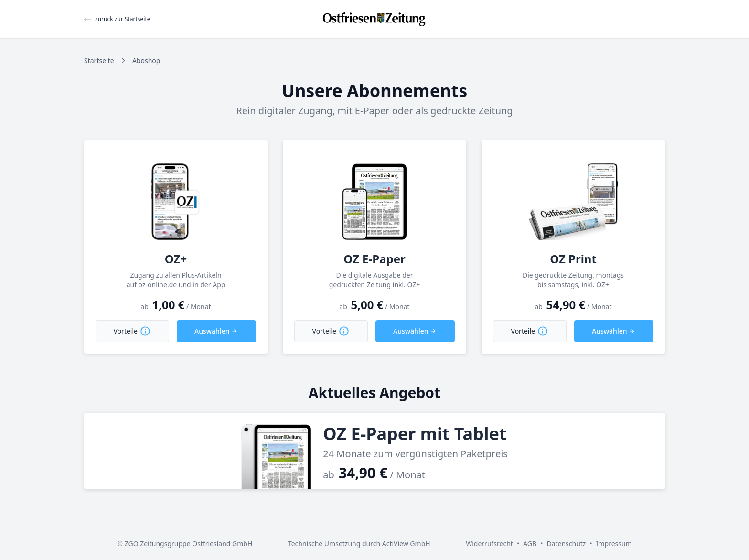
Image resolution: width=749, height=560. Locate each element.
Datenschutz (566, 544)
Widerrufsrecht (489, 544)
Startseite (99, 60)
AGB (530, 544)
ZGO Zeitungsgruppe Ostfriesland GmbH (189, 544)
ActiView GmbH (406, 544)
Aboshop (146, 60)
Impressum (614, 544)
